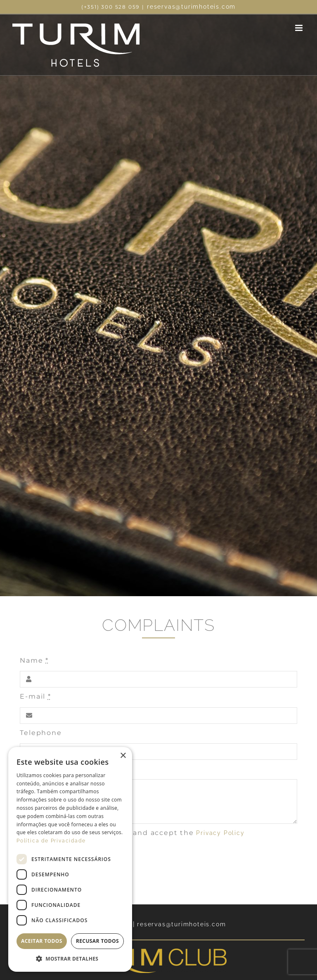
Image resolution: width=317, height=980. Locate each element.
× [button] (123, 756)
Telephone (41, 733)
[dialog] (70, 859)
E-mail (35, 696)
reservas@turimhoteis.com (191, 7)
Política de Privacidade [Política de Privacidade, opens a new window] (51, 841)
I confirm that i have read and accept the (137, 833)
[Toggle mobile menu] (300, 28)
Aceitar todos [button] (42, 941)
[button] (70, 959)
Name (34, 660)
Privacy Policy (220, 833)
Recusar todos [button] (97, 941)
